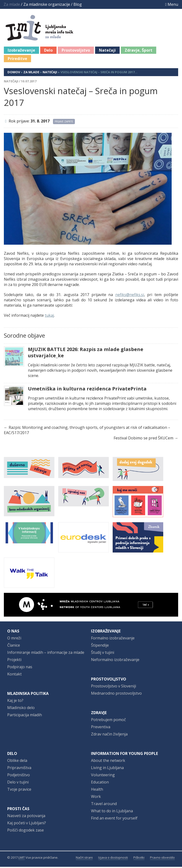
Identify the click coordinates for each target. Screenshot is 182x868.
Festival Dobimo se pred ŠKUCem (143, 439)
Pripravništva (19, 769)
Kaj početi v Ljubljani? (27, 824)
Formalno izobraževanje (113, 639)
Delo (48, 51)
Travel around (104, 805)
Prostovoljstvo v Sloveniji (114, 687)
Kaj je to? (15, 702)
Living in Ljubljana (107, 769)
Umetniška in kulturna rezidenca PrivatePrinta (87, 390)
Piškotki (139, 859)
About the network (108, 762)
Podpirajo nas (20, 668)
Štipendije (100, 646)
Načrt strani (84, 859)
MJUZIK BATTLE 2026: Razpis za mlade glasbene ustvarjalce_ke (86, 354)
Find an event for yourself (114, 819)
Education (100, 783)
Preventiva (101, 728)
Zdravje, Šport (139, 51)
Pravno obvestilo (162, 859)
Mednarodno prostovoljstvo (116, 694)
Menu (172, 4)
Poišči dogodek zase (26, 831)
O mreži (14, 639)
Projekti (14, 661)
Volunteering (103, 776)
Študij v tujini (103, 654)
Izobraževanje (21, 51)
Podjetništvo (19, 776)
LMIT (22, 859)
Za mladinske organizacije (47, 4)
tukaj (49, 316)
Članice (14, 646)
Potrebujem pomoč (108, 721)
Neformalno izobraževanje (115, 661)
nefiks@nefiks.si (130, 296)
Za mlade (31, 73)
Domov (14, 73)
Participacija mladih (25, 716)
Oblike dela (17, 762)
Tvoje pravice (19, 790)
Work (96, 798)
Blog (78, 4)
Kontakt (14, 675)
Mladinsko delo (21, 709)
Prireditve (17, 60)
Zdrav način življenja (109, 735)
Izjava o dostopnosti (113, 859)
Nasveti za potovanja (26, 817)
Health (97, 790)
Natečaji (107, 51)
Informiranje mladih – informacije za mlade (46, 654)
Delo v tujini (18, 783)
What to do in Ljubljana (112, 812)
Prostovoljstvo (76, 51)
